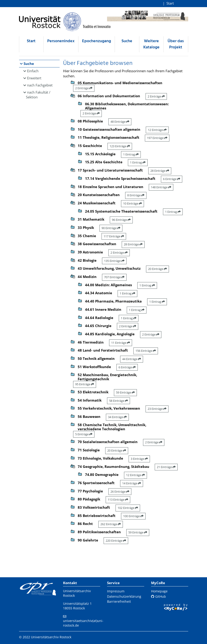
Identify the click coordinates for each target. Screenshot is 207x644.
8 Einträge (136, 195)
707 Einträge (114, 277)
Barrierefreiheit (119, 601)
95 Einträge (85, 384)
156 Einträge (146, 351)
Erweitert (34, 78)
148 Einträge (161, 187)
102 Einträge (128, 508)
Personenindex (61, 41)
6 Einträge (172, 179)
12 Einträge (157, 130)
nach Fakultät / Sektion (38, 95)
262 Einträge (111, 524)
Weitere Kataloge (151, 44)
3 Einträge (139, 459)
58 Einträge (119, 401)
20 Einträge (157, 269)
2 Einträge (84, 88)
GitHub (159, 596)
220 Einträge (116, 541)
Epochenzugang (97, 41)
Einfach (33, 71)
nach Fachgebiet (40, 85)
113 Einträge (118, 500)
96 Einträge (121, 220)
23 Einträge (157, 409)
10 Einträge (132, 203)
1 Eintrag (131, 154)
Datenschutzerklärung (124, 596)
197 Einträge (157, 138)
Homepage (159, 591)
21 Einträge (166, 467)
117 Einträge (114, 236)
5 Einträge (84, 434)
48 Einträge (120, 122)
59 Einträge (125, 392)
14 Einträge (132, 483)
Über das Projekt (176, 44)
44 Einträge (132, 359)
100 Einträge (133, 516)
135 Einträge (114, 261)
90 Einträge (111, 228)
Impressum (116, 591)
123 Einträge (120, 146)
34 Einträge (117, 417)
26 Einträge (120, 491)
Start (170, 3)
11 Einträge (121, 343)
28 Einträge (160, 171)
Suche (127, 41)
